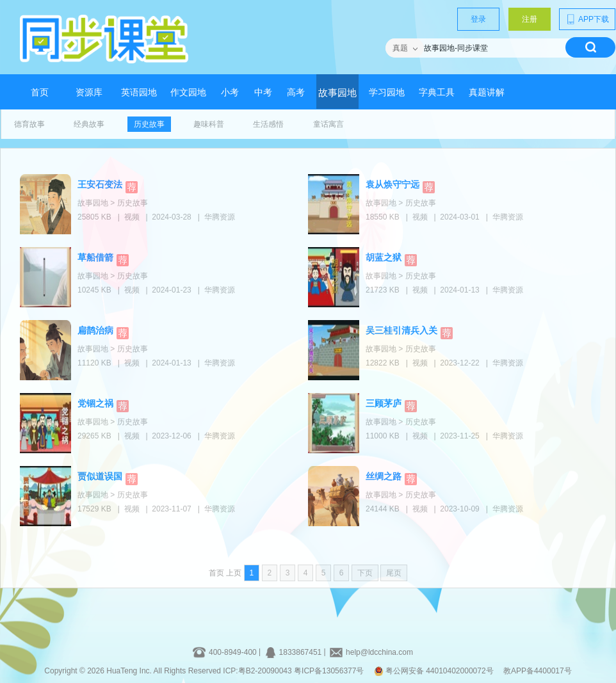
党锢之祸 (95, 403)
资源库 (89, 92)
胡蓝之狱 (384, 257)
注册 (530, 19)
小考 (230, 92)
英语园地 (139, 92)
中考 (263, 92)
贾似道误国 (100, 476)
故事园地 (337, 93)
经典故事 (89, 124)
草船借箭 (95, 257)
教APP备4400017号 (538, 671)
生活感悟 (268, 124)
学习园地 (387, 92)
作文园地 (188, 92)
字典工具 (437, 92)
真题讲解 (487, 92)
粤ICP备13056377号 (329, 671)
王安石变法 (100, 184)
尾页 (394, 573)
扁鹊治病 (95, 330)
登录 (478, 19)
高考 (296, 92)
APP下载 (587, 19)
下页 (365, 573)
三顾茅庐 (384, 403)
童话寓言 (328, 124)
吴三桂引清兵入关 (401, 330)
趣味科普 (209, 124)
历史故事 (149, 124)
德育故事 (29, 124)
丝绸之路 (384, 476)
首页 (40, 92)
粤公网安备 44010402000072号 (435, 671)
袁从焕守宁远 (393, 184)
